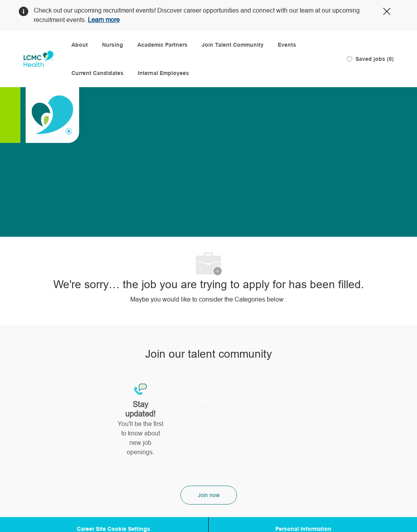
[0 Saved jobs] (370, 59)
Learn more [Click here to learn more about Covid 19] (104, 20)
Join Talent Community (233, 45)
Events (287, 45)
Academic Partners (162, 45)
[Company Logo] (38, 59)
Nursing (113, 45)
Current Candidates (97, 73)
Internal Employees (163, 73)
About (80, 45)
